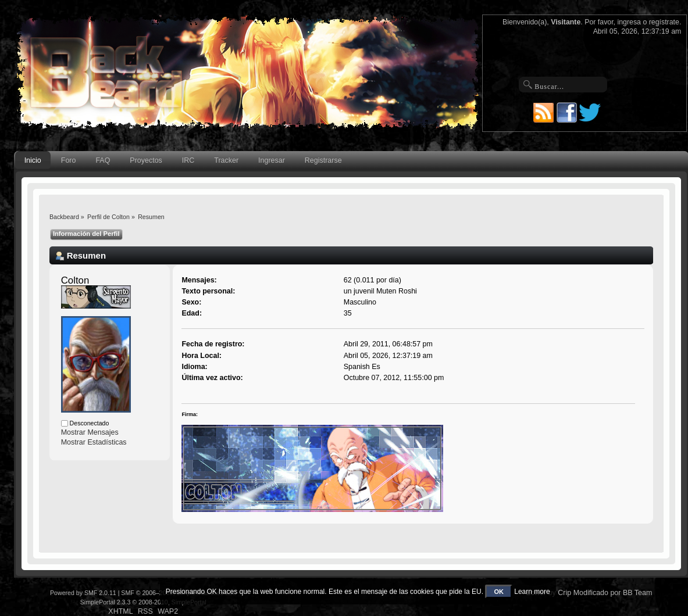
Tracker (226, 160)
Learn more (532, 592)
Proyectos (146, 160)
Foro (69, 160)
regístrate (664, 22)
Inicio (33, 160)
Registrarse (323, 160)
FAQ (103, 160)
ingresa (629, 22)
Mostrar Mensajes (90, 432)
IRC (188, 160)
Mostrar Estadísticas (94, 442)
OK (499, 592)
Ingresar (272, 160)
